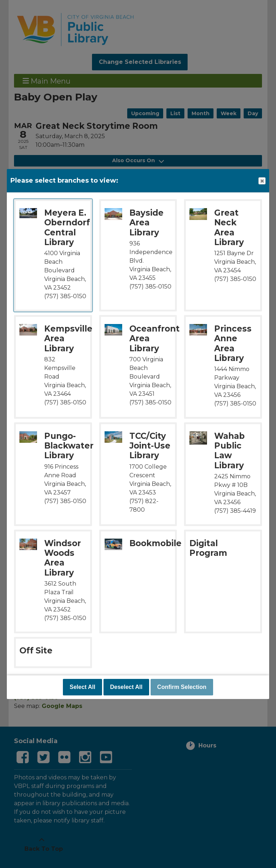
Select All (82, 687)
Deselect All (126, 687)
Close (262, 181)
